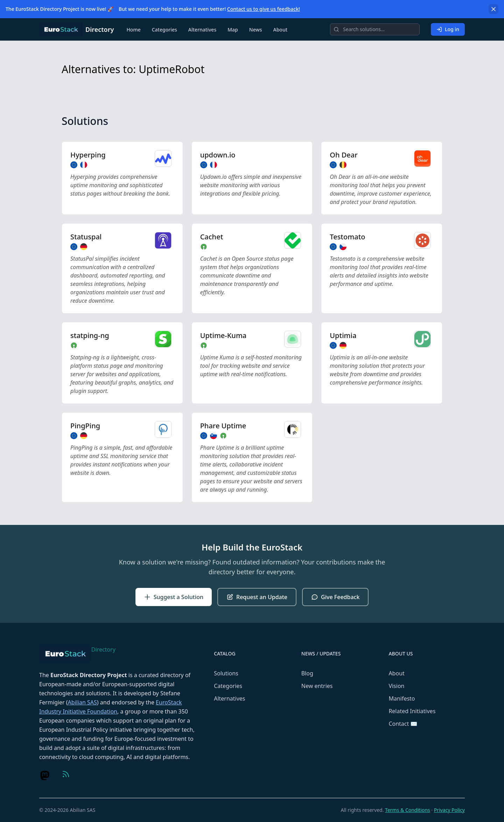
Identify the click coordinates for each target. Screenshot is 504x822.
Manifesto (402, 698)
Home (133, 30)
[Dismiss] (493, 9)
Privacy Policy (449, 810)
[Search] (375, 29)
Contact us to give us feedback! (264, 9)
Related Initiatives (412, 711)
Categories (164, 30)
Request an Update (257, 597)
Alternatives (202, 30)
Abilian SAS (82, 702)
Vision (396, 686)
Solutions (226, 673)
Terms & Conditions (408, 810)
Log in (448, 29)
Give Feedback (335, 597)
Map (233, 30)
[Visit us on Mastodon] (45, 775)
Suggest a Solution (174, 597)
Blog (307, 673)
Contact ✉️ (403, 724)
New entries (317, 686)
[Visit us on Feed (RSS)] (66, 774)
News (256, 30)
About (281, 30)
